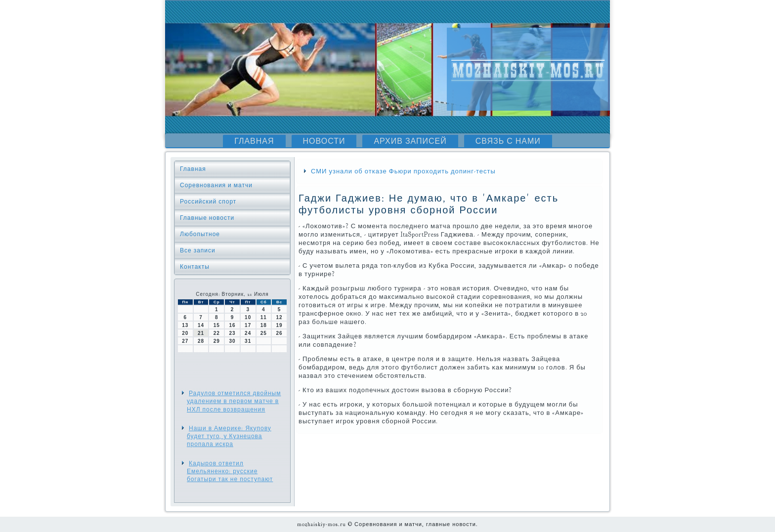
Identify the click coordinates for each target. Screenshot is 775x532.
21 (201, 333)
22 (217, 333)
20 (185, 333)
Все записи (198, 250)
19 (280, 325)
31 (248, 341)
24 (248, 333)
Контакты (195, 267)
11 (264, 317)
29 (217, 341)
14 (201, 325)
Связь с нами (508, 141)
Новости (324, 141)
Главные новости (207, 218)
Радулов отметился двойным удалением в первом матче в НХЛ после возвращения (234, 401)
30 (232, 341)
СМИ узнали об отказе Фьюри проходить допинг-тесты (403, 171)
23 (232, 333)
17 (248, 325)
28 (201, 341)
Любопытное (200, 234)
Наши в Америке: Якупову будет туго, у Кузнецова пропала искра (229, 436)
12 (280, 317)
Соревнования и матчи (216, 185)
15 (217, 325)
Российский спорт (208, 202)
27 (185, 341)
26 (280, 333)
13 (185, 325)
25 (264, 333)
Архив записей (410, 141)
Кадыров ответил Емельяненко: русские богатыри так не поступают (230, 471)
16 (232, 325)
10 (248, 317)
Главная (254, 141)
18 (264, 325)
